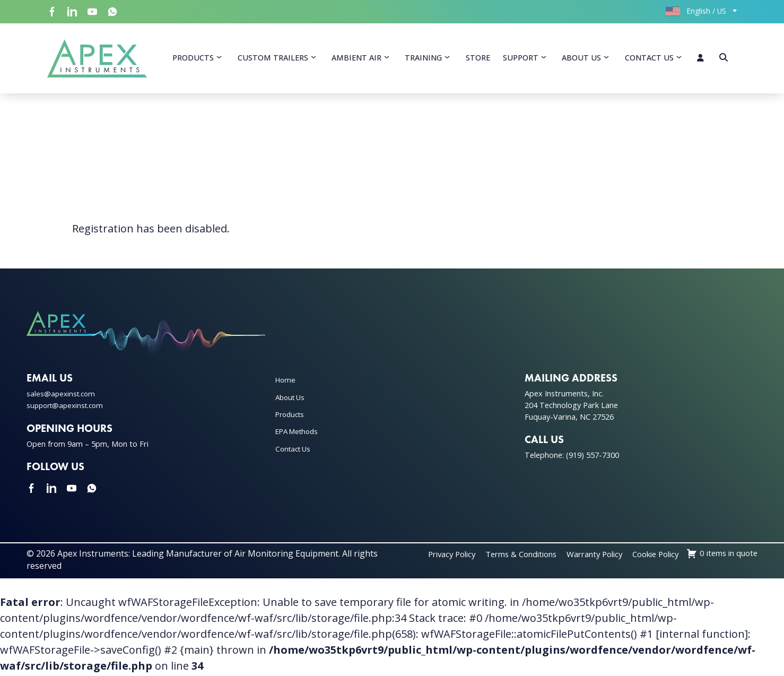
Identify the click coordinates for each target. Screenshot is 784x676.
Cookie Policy (731, 557)
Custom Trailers (273, 59)
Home (286, 382)
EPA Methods (299, 434)
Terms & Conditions (583, 557)
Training (423, 59)
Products (193, 59)
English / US (696, 11)
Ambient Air (356, 59)
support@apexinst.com (68, 407)
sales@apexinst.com (62, 396)
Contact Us (649, 59)
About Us (581, 59)
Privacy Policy (507, 557)
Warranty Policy (664, 557)
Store (478, 59)
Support (521, 59)
